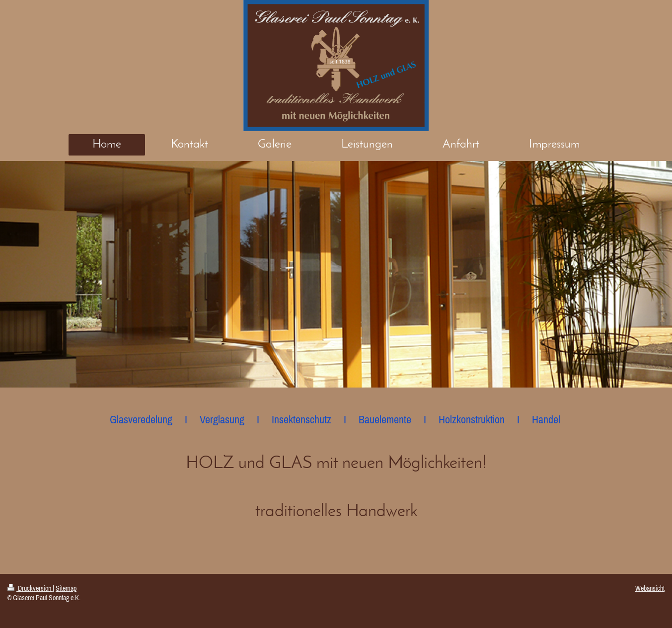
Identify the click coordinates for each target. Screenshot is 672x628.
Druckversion (30, 588)
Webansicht (650, 588)
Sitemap (66, 588)
